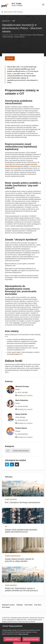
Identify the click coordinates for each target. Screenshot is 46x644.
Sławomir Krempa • (26, 35)
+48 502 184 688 (22, 406)
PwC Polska (28, 605)
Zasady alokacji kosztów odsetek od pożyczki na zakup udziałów (19, 560)
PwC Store (38, 605)
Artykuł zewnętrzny (11, 499)
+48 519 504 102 (22, 420)
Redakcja (20, 605)
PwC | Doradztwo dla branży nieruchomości (23, 502)
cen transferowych (13, 354)
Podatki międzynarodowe (21, 451)
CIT (14, 21)
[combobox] (19, 12)
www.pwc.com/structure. (10, 624)
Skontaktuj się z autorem (24, 395)
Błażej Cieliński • (8, 37)
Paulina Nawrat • (20, 37)
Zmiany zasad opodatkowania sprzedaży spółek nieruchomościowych (21, 531)
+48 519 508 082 (22, 434)
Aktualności (6, 21)
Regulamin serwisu (8, 605)
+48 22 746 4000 (22, 393)
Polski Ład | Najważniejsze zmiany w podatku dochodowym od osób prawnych (21, 589)
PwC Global (6, 607)
